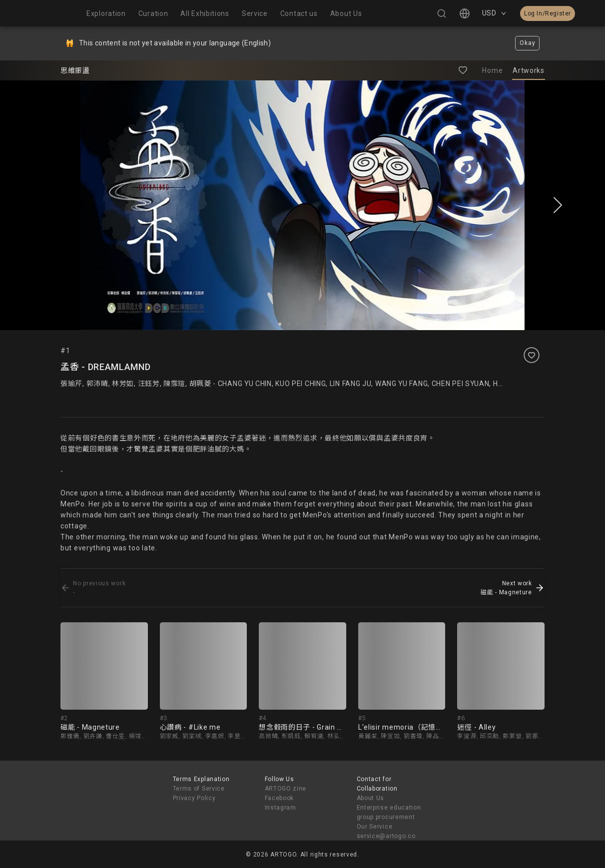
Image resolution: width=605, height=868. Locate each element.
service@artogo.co (386, 836)
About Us (371, 798)
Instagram (281, 808)
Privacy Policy (194, 798)
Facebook (280, 798)
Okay (527, 43)
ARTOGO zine (286, 789)
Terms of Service (199, 789)
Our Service (375, 827)
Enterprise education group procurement (389, 812)
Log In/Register (548, 13)
